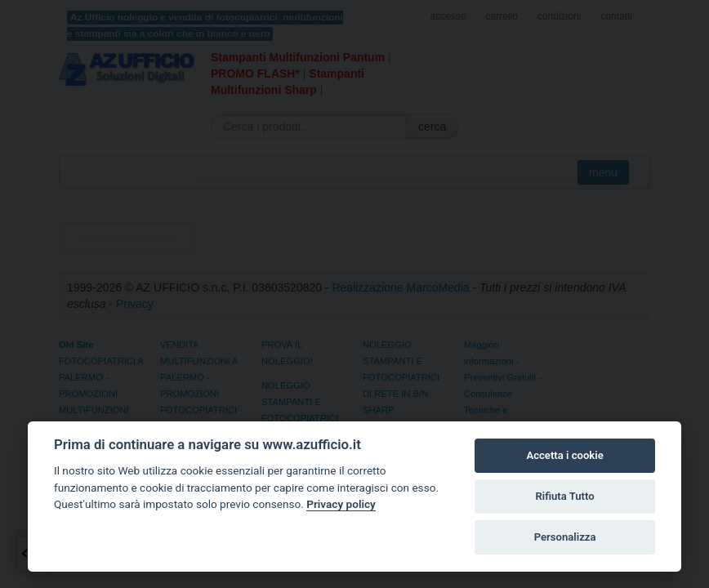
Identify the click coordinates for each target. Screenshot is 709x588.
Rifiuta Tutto (564, 496)
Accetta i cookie (564, 455)
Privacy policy (341, 504)
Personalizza (565, 537)
